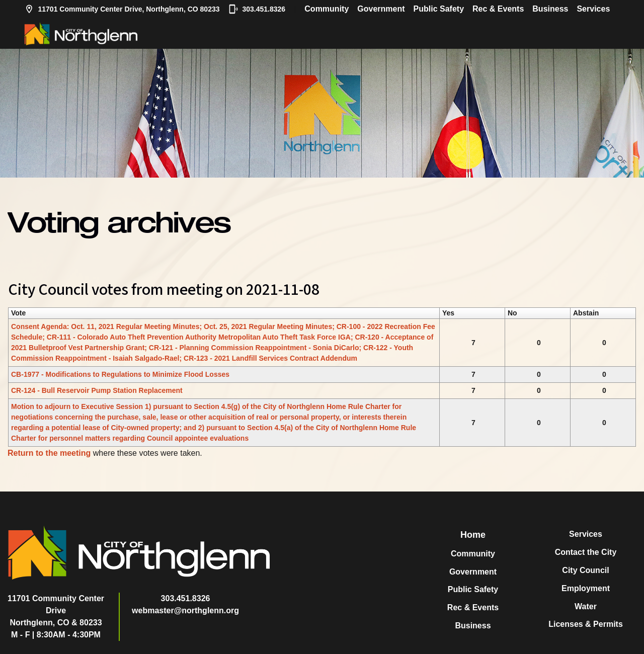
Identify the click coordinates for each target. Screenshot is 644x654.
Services (593, 9)
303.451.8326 (257, 9)
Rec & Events (498, 9)
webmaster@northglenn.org (185, 610)
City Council (585, 570)
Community (327, 9)
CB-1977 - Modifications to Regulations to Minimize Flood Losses (120, 374)
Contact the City (586, 552)
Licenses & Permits (586, 624)
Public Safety (439, 9)
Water (586, 606)
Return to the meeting (49, 453)
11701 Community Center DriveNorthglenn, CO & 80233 (56, 610)
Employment (586, 588)
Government (381, 9)
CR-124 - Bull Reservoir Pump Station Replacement (97, 390)
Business (550, 9)
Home (473, 535)
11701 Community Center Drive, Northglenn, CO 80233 (122, 9)
